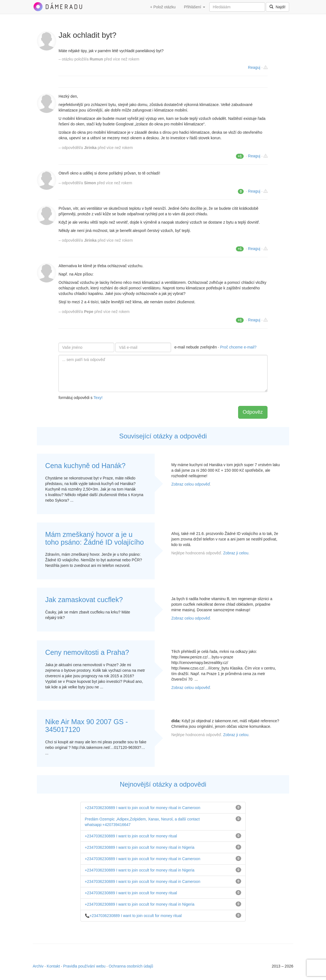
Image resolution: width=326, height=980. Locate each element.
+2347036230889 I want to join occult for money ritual (131, 836)
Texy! (98, 398)
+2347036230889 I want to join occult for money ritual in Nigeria (140, 847)
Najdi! (277, 7)
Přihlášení (194, 7)
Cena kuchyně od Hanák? (85, 466)
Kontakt (53, 966)
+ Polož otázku (163, 7)
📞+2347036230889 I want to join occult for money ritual (133, 916)
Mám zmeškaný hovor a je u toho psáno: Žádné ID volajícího (95, 538)
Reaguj (254, 67)
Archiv (38, 966)
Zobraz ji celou (236, 553)
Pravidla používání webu (84, 966)
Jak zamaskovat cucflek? (84, 600)
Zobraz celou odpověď (191, 484)
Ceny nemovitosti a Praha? (87, 652)
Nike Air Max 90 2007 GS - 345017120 (86, 726)
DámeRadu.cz (58, 7)
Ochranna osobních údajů (131, 966)
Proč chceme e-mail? (238, 347)
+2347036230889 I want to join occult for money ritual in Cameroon (143, 808)
